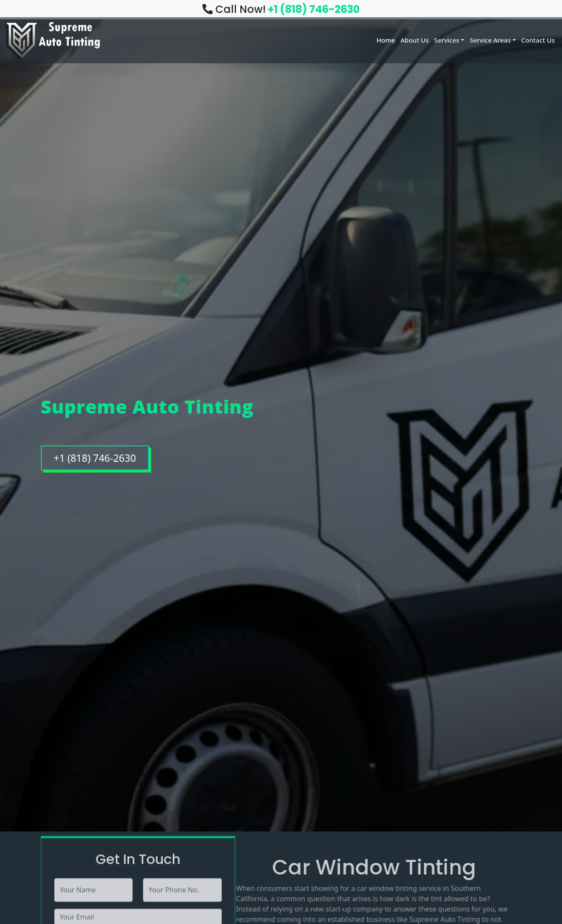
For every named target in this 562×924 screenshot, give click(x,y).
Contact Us (537, 40)
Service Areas (488, 40)
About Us (408, 40)
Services (442, 40)
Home (377, 40)
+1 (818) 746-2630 (314, 9)
